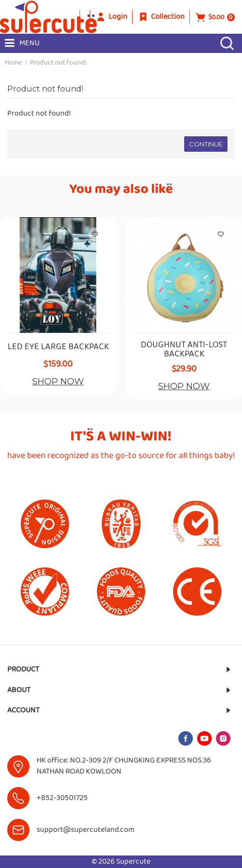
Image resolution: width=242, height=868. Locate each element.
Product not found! (58, 63)
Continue (206, 144)
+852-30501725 (62, 798)
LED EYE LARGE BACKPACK (58, 347)
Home (13, 63)
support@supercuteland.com (86, 830)
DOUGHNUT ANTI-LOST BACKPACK (184, 350)
